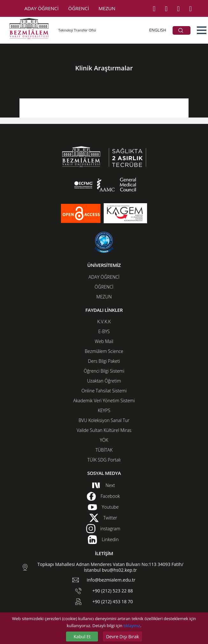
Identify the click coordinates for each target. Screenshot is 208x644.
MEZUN (107, 8)
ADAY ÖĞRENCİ (42, 8)
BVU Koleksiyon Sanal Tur (104, 420)
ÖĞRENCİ (79, 8)
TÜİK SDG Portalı (104, 460)
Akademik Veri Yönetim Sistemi (104, 401)
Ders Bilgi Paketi (104, 361)
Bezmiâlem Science (104, 351)
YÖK (104, 440)
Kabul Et (82, 637)
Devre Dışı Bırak (122, 637)
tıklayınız (132, 626)
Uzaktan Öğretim (104, 381)
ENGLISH (158, 30)
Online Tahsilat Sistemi (104, 391)
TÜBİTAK (104, 450)
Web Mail (104, 341)
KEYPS (104, 410)
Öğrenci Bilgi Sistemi (104, 371)
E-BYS (104, 331)
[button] (202, 30)
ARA (181, 30)
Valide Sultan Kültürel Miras (104, 430)
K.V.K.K (104, 322)
